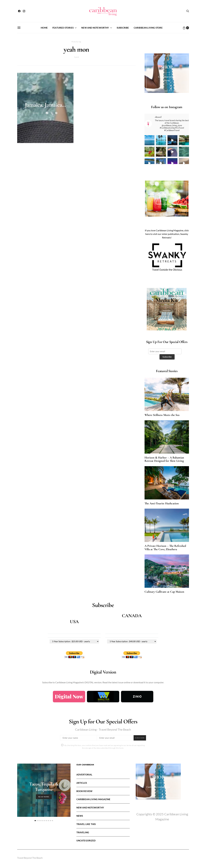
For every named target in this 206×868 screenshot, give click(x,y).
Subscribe (123, 28)
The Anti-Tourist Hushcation (162, 503)
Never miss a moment (167, 204)
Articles (82, 783)
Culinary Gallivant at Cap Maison (164, 592)
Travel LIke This (86, 824)
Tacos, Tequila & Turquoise (44, 787)
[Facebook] (19, 11)
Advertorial (84, 775)
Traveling (83, 832)
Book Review (84, 791)
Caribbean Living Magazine (93, 799)
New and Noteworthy (95, 28)
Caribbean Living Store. (158, 787)
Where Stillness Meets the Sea (162, 415)
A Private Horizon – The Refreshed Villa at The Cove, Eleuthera (165, 548)
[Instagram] (24, 11)
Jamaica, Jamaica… (45, 105)
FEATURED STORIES (63, 28)
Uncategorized (86, 840)
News (80, 816)
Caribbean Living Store (148, 28)
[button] (35, 821)
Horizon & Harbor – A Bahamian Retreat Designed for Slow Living (164, 459)
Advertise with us (167, 320)
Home (44, 28)
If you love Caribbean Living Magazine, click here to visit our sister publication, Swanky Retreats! (167, 234)
